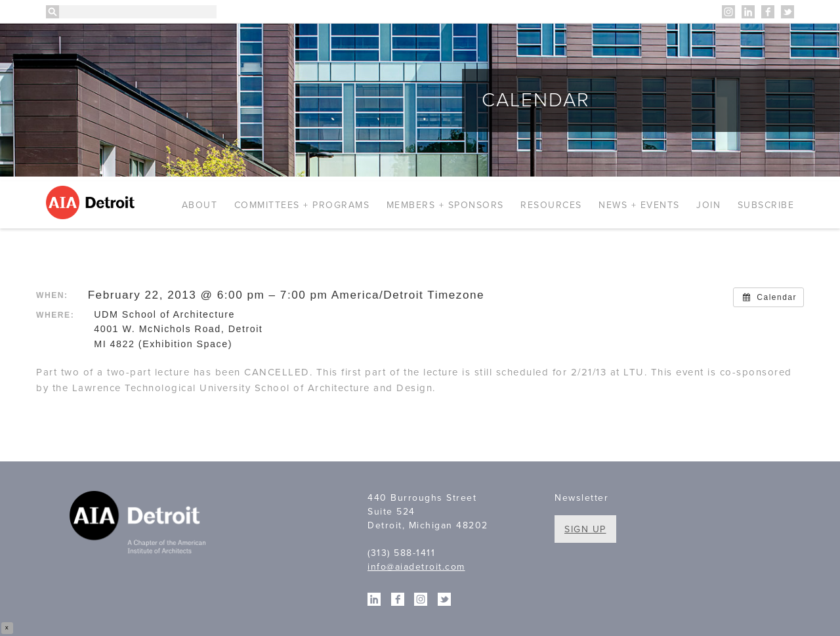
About (200, 205)
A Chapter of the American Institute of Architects (139, 524)
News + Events (639, 205)
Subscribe (766, 205)
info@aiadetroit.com (416, 567)
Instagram (728, 12)
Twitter (787, 12)
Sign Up (585, 529)
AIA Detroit (92, 202)
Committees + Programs (302, 205)
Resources (551, 205)
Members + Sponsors (445, 205)
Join (708, 205)
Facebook (768, 12)
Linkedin (748, 12)
